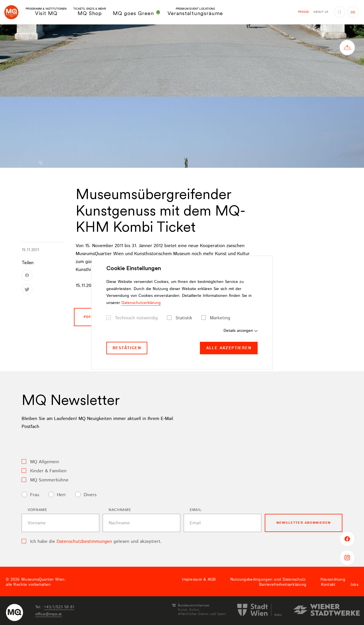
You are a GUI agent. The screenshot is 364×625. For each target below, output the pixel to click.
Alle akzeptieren (229, 348)
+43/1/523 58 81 (59, 607)
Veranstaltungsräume (195, 12)
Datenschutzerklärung (141, 303)
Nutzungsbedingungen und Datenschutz (268, 580)
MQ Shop (90, 12)
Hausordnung (333, 580)
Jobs (354, 585)
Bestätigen (127, 348)
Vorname (37, 510)
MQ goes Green (137, 13)
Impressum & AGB (199, 580)
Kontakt (328, 585)
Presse (303, 12)
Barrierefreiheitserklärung (283, 585)
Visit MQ (46, 12)
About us (321, 12)
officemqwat (48, 614)
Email (196, 510)
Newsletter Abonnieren (304, 523)
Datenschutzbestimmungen (84, 542)
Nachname (120, 510)
